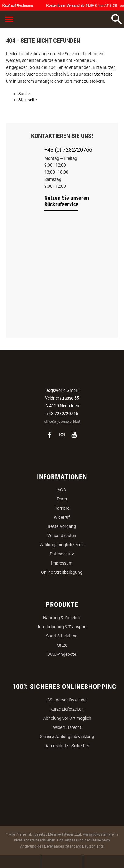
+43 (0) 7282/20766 (68, 150)
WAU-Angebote (62, 654)
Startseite (103, 74)
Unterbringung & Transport (62, 627)
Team (62, 499)
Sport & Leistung (62, 636)
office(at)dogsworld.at (62, 421)
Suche (32, 74)
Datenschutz (62, 554)
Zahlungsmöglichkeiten (62, 545)
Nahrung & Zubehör (62, 618)
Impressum (62, 563)
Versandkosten (62, 536)
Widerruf (62, 517)
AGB (62, 490)
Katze (62, 645)
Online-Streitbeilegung (62, 572)
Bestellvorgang (62, 526)
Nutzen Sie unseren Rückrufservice (67, 201)
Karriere (62, 508)
